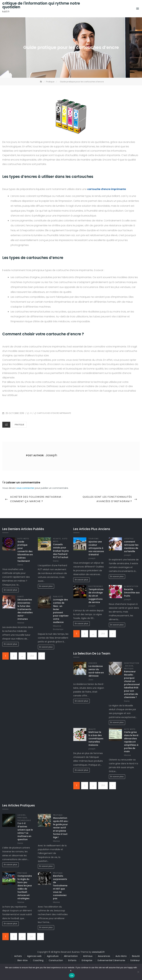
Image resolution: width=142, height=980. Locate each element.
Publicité (58, 597)
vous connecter (25, 488)
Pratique (19, 425)
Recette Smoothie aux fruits (132, 593)
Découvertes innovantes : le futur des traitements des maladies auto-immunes (25, 609)
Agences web (34, 956)
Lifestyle (129, 539)
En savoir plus (11, 590)
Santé (21, 597)
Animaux (88, 956)
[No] (138, 972)
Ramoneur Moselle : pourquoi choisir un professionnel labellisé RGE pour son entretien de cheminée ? (132, 684)
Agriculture (53, 956)
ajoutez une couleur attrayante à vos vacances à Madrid (96, 548)
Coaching (38, 960)
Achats (57, 539)
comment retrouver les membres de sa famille (131, 546)
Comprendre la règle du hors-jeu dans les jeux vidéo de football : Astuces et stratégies (25, 887)
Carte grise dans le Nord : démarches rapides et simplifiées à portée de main (132, 742)
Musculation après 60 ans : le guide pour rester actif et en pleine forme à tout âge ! (61, 828)
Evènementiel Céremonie (111, 960)
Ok (72, 975)
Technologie (24, 820)
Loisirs (22, 815)
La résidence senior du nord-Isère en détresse (96, 671)
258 (32, 656)
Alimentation (131, 586)
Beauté (92, 729)
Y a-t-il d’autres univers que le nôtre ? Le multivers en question (25, 831)
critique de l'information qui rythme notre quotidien (41, 5)
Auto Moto (23, 539)
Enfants (72, 960)
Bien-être (23, 960)
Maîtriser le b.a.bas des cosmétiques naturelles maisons (96, 739)
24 (31, 936)
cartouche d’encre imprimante (107, 189)
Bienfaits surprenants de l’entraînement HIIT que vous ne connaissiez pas (60, 887)
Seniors (93, 663)
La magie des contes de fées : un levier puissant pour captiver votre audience (61, 611)
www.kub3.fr (98, 952)
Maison (129, 666)
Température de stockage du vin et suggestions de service (96, 596)
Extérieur (135, 960)
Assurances (104, 956)
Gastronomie (96, 586)
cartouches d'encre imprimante (54, 413)
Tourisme (94, 539)
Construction (132, 663)
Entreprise (87, 960)
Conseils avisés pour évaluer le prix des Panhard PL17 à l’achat (61, 551)
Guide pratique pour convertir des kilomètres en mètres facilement (25, 551)
